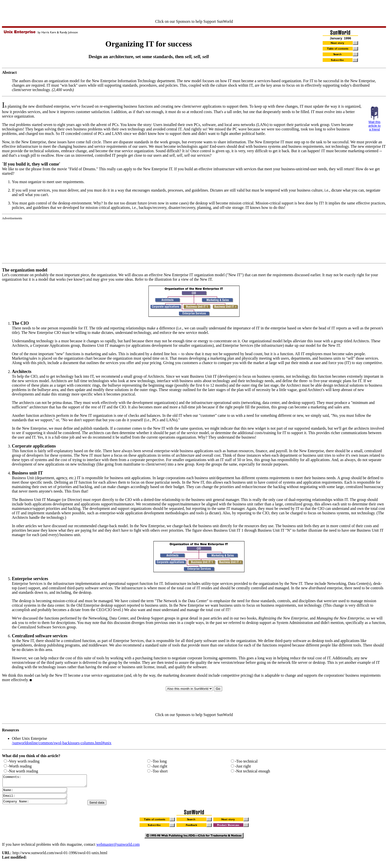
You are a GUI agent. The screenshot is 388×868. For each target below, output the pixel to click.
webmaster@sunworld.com (118, 849)
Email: (38, 799)
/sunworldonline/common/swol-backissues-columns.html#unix (62, 743)
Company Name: (38, 806)
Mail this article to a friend (375, 126)
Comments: (50, 782)
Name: (38, 793)
